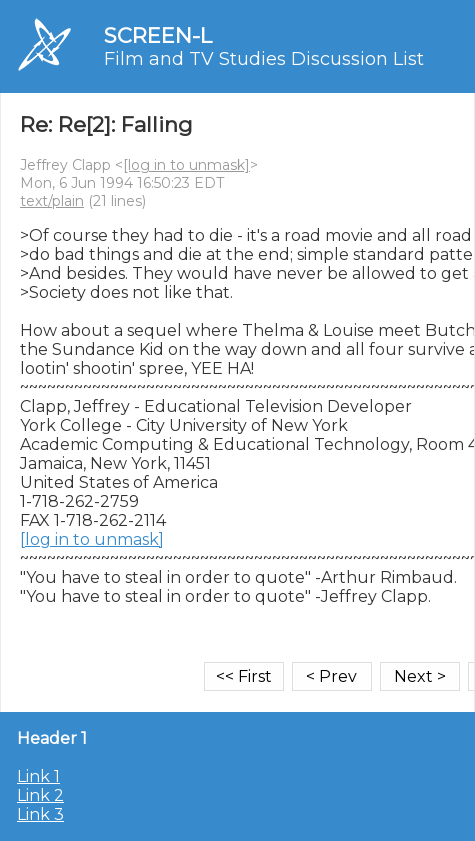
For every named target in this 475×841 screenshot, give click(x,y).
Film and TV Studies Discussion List (264, 59)
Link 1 (38, 776)
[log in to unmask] (186, 165)
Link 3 (40, 814)
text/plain (52, 201)
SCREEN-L (158, 35)
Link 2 (40, 795)
